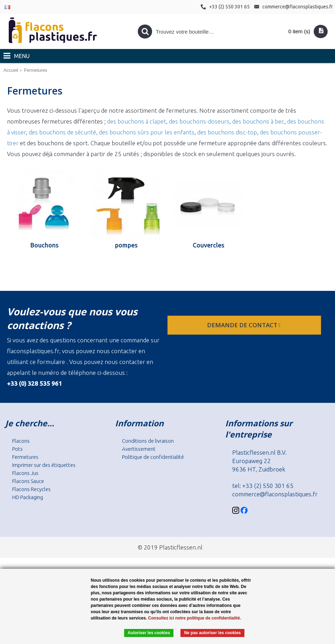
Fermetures (25, 457)
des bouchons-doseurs (199, 121)
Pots (17, 449)
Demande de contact (244, 325)
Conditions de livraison (148, 441)
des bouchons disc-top (227, 132)
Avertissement (139, 449)
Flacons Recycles (31, 489)
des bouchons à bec (258, 121)
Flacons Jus (25, 473)
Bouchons (45, 245)
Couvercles (209, 245)
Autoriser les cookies (149, 633)
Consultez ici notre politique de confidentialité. (195, 618)
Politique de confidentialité (153, 457)
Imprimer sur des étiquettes (44, 465)
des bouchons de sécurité (62, 132)
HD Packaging (28, 497)
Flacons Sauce (28, 481)
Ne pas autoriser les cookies (212, 633)
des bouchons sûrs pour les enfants (147, 132)
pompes (126, 245)
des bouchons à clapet (137, 121)
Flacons (21, 441)
